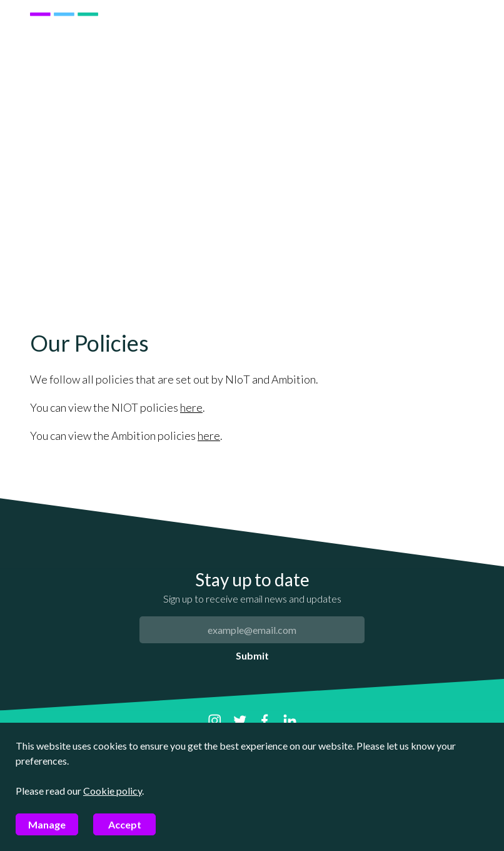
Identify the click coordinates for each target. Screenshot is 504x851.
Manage (47, 824)
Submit (252, 655)
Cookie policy (113, 791)
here (191, 407)
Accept (125, 824)
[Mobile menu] (461, 46)
